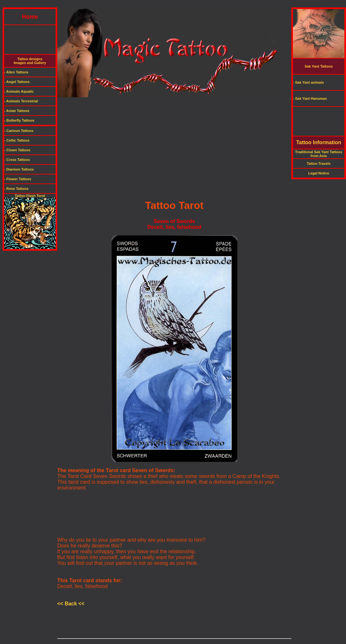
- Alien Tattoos (16, 72)
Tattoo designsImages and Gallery (30, 61)
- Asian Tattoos (17, 111)
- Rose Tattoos (16, 189)
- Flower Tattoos (18, 179)
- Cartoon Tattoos (19, 131)
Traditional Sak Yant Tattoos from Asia (319, 154)
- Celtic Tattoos (17, 140)
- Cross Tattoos (17, 160)
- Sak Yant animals (308, 82)
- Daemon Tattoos (19, 169)
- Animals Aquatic (19, 91)
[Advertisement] (173, 5)
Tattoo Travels (319, 163)
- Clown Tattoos (17, 150)
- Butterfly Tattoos (19, 120)
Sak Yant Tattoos (319, 66)
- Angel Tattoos (17, 82)
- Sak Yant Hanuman (310, 98)
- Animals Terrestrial (21, 101)
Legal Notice (319, 173)
